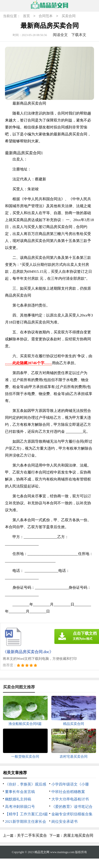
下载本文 (79, 35)
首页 (26, 16)
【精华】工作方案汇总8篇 (27, 814)
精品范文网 (42, 852)
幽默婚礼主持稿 (18, 799)
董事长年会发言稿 (20, 792)
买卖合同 (69, 16)
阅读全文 (60, 35)
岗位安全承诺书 (64, 822)
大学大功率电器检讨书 (70, 799)
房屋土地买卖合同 (78, 835)
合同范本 (46, 16)
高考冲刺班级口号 (20, 807)
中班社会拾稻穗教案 (68, 792)
